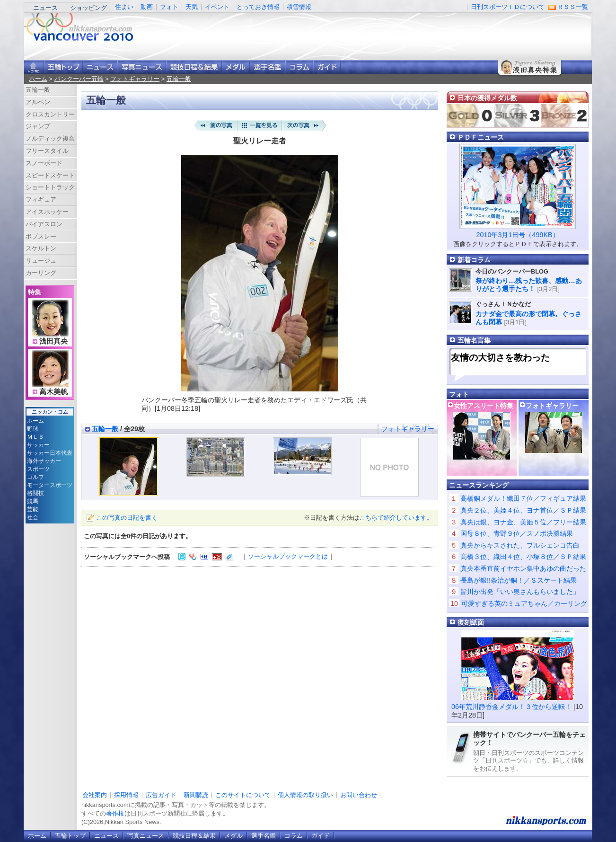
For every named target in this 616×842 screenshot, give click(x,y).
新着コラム (474, 260)
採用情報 (126, 795)
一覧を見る (260, 125)
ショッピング (88, 8)
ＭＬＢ (35, 437)
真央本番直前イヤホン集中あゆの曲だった (523, 568)
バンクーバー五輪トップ (63, 67)
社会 (33, 517)
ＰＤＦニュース (481, 137)
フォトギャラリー (135, 79)
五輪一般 (179, 79)
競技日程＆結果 (194, 67)
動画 (147, 7)
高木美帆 (53, 392)
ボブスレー (41, 236)
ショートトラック (50, 187)
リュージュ (41, 261)
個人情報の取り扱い (305, 795)
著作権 (115, 813)
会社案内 (95, 795)
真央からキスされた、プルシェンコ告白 (520, 545)
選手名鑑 (268, 67)
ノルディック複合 (50, 138)
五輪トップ (70, 836)
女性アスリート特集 (484, 406)
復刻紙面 (471, 622)
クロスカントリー (50, 114)
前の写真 (215, 125)
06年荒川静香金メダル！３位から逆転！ (511, 707)
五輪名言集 (474, 340)
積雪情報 (299, 7)
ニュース (45, 8)
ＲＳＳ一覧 (573, 7)
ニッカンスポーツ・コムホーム (34, 67)
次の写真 (304, 125)
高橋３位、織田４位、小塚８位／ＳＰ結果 (523, 557)
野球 (33, 429)
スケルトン (41, 248)
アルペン (38, 102)
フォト (169, 7)
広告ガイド (161, 795)
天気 (192, 7)
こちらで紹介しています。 (396, 518)
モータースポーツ (50, 485)
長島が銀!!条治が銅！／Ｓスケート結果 (519, 580)
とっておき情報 (258, 7)
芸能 (33, 509)
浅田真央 (53, 341)
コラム (299, 67)
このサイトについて (243, 795)
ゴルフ (35, 477)
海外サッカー (44, 461)
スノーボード (44, 163)
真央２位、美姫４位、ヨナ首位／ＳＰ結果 (523, 510)
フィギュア (41, 199)
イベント (217, 7)
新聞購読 (196, 795)
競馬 (33, 501)
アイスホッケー (47, 212)
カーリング (41, 273)
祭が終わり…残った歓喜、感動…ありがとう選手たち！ (529, 285)
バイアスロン (44, 224)
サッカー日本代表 (50, 453)
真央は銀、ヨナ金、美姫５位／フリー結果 (523, 522)
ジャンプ (38, 126)
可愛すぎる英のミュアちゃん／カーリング (524, 603)
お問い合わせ (359, 795)
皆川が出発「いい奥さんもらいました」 (520, 592)
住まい (124, 7)
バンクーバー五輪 (79, 79)
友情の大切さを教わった (500, 358)
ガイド (327, 67)
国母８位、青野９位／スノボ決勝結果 (517, 533)
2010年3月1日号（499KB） (517, 235)
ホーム (38, 79)
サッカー (38, 445)
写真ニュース (142, 67)
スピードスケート (50, 175)
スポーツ (38, 469)
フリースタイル (47, 151)
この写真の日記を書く (127, 518)
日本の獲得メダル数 (487, 98)
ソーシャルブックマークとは (288, 556)
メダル (236, 67)
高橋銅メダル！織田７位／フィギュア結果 (523, 498)
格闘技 (35, 493)
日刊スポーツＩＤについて (508, 7)
